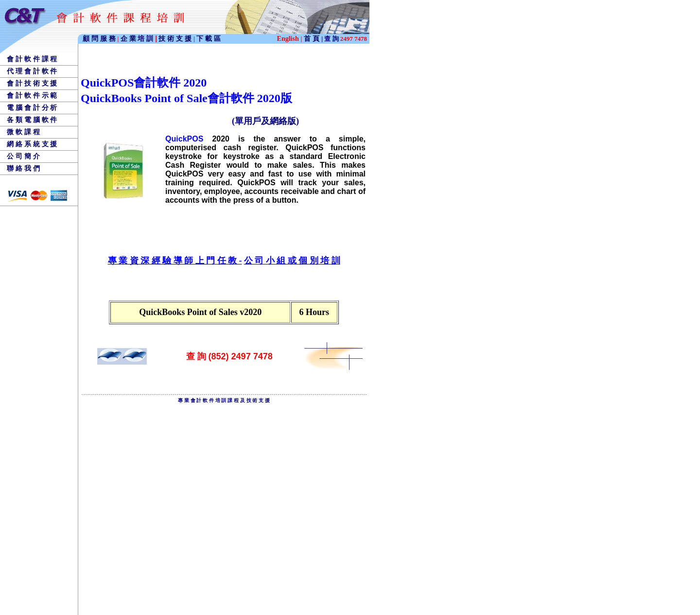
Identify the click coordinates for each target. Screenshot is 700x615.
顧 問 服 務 (100, 38)
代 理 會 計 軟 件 (32, 71)
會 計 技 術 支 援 (32, 83)
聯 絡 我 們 (23, 168)
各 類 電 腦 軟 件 (32, 120)
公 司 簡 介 (23, 156)
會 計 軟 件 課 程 (32, 59)
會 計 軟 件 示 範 (32, 95)
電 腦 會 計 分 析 (32, 107)
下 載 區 (209, 38)
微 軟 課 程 (23, 132)
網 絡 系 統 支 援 (32, 144)
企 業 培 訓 (139, 38)
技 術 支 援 (176, 38)
